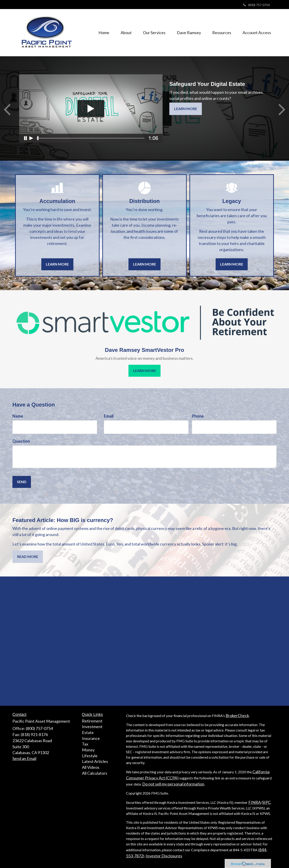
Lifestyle (90, 756)
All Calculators (95, 773)
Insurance (91, 738)
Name (18, 416)
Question (21, 441)
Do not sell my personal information (173, 784)
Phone (198, 416)
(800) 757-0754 (257, 5)
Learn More (186, 109)
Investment (92, 727)
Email (109, 416)
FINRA (255, 802)
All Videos (91, 767)
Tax (85, 744)
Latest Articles (95, 761)
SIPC (266, 802)
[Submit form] (22, 482)
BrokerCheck (237, 715)
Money (88, 750)
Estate (88, 732)
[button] (126, 33)
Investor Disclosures (164, 856)
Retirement (92, 721)
